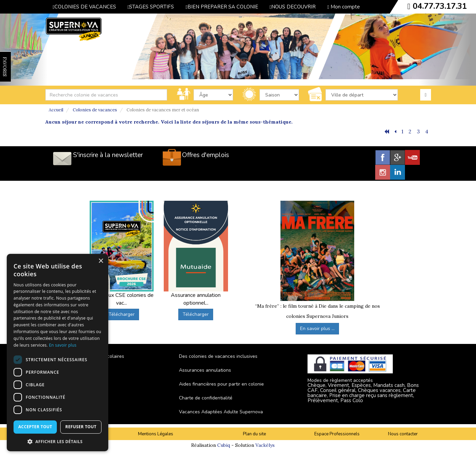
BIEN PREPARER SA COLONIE (222, 7)
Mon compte (343, 7)
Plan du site (254, 434)
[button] (58, 441)
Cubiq (224, 445)
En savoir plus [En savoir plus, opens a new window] (63, 345)
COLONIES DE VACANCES (84, 7)
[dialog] (58, 353)
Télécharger (122, 314)
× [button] (101, 261)
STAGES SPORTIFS (151, 7)
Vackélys (265, 445)
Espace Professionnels (337, 434)
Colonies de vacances (95, 110)
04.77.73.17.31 (440, 6)
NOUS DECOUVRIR (293, 7)
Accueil (56, 110)
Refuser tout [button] (81, 427)
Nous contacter (403, 434)
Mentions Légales (156, 434)
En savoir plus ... (317, 329)
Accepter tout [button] (35, 427)
